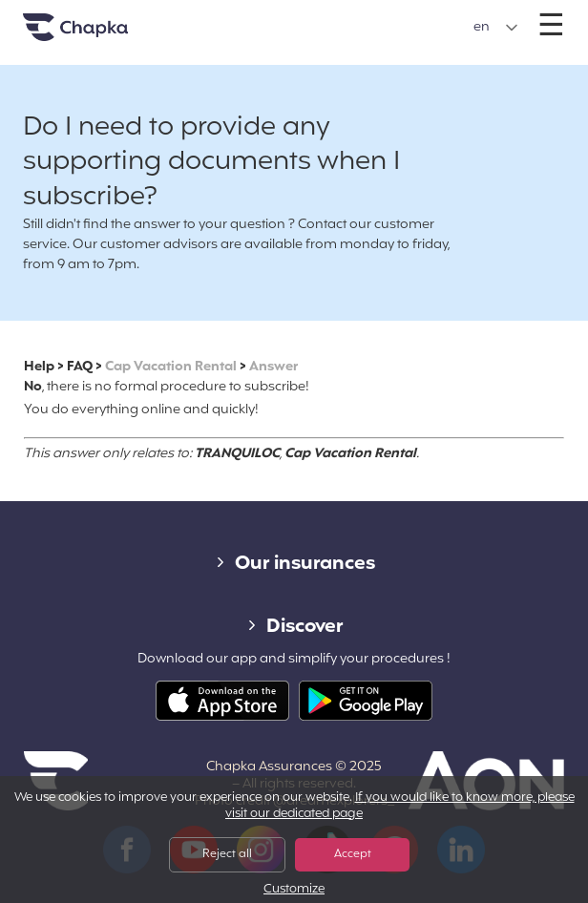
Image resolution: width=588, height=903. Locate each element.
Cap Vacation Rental (171, 367)
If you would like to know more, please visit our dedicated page (400, 806)
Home (99, 35)
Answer (273, 367)
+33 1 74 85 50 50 (293, 18)
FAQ (80, 367)
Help (39, 367)
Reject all (227, 854)
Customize (294, 890)
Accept (353, 854)
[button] (496, 28)
